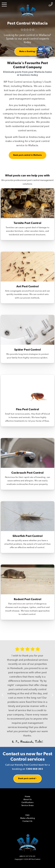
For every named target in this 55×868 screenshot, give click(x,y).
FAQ (27, 815)
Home (27, 797)
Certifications (28, 803)
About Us (28, 800)
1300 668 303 (34, 769)
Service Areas (27, 806)
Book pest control (27, 779)
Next (51, 694)
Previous (4, 694)
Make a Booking (27, 51)
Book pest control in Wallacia (28, 155)
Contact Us (27, 821)
